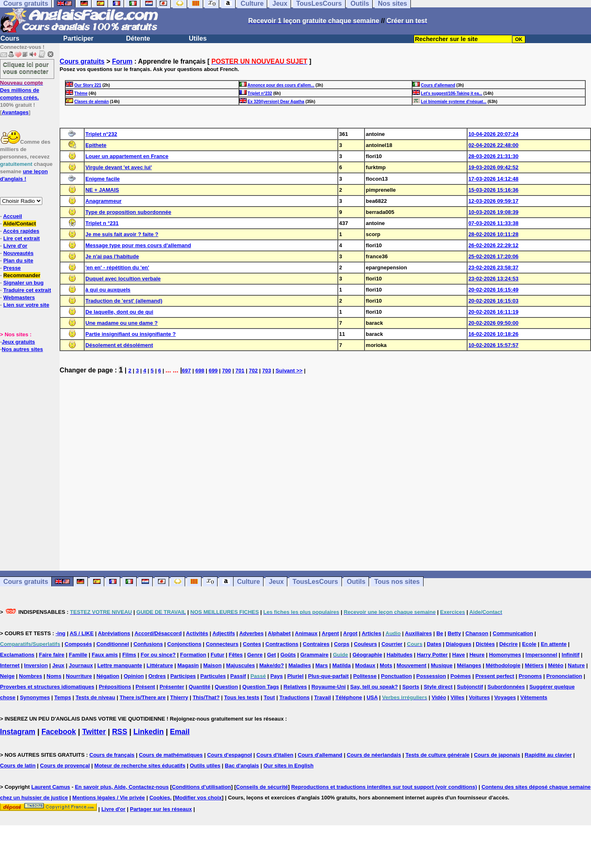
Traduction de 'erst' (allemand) (124, 301)
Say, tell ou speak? (374, 687)
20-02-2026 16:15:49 (493, 290)
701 (240, 371)
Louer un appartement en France (127, 156)
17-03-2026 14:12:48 (493, 179)
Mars (321, 665)
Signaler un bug (23, 283)
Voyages (505, 697)
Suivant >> (289, 371)
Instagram (18, 732)
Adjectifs (224, 633)
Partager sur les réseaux (161, 809)
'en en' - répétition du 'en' (117, 268)
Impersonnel (541, 655)
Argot (350, 633)
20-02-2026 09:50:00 (493, 323)
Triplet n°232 (260, 93)
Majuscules (241, 665)
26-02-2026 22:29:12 (493, 245)
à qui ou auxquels (108, 290)
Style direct (438, 687)
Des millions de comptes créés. (22, 90)
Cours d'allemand (438, 85)
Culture (248, 582)
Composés (78, 644)
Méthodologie (503, 665)
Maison (212, 665)
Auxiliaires (418, 633)
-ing (60, 633)
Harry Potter (432, 655)
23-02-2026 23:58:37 (493, 268)
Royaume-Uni (329, 687)
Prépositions (115, 687)
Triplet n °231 (102, 223)
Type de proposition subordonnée (128, 212)
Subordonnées (506, 687)
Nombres (30, 676)
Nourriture (79, 676)
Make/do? (272, 665)
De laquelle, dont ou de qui (119, 312)
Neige (7, 676)
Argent (330, 633)
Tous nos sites (397, 582)
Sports (411, 687)
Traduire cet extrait (27, 290)
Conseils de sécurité (262, 787)
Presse (12, 268)
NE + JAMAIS (102, 190)
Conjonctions (184, 644)
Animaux (306, 633)
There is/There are (143, 697)
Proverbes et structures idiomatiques (47, 687)
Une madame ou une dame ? (121, 323)
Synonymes (35, 697)
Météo (556, 665)
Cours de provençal (65, 766)
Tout (269, 697)
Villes (458, 697)
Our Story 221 (88, 85)
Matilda (342, 665)
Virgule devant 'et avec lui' (119, 167)
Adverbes (251, 633)
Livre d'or (15, 246)
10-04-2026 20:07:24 (493, 134)
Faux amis (105, 655)
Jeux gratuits (18, 342)
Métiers (534, 665)
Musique (442, 665)
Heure (477, 655)
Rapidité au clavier (548, 755)
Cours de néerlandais (374, 755)
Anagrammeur (103, 201)
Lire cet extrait (22, 238)
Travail (322, 697)
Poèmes (460, 676)
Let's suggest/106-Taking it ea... (452, 93)
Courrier (392, 644)
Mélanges (469, 665)
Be (440, 633)
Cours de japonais (497, 755)
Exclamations (17, 655)
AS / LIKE (82, 633)
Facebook (59, 732)
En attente (554, 644)
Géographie (367, 655)
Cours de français (112, 755)
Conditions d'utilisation (202, 787)
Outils (356, 582)
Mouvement (412, 665)
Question (226, 687)
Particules (213, 676)
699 (213, 371)
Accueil (12, 216)
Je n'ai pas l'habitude (112, 256)
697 (186, 371)
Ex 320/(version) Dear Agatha (276, 102)
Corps (342, 644)
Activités (197, 633)
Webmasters (19, 297)
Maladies (300, 665)
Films (129, 655)
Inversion (36, 665)
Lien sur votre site (26, 305)
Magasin (188, 665)
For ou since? (158, 655)
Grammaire (315, 655)
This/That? (206, 697)
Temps (63, 697)
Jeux (276, 582)
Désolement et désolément (119, 345)
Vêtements (534, 697)
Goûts (288, 655)
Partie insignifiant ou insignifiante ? (131, 334)
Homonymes (505, 655)
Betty (455, 633)
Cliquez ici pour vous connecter (26, 68)
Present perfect (495, 676)
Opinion (134, 676)
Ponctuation (396, 676)
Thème (81, 93)
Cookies (160, 798)
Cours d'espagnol (230, 755)
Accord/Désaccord (158, 633)
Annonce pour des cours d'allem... (281, 85)
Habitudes (400, 655)
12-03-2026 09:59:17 (493, 201)
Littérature (160, 665)
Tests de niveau (95, 697)
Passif (238, 676)
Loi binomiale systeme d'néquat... (454, 102)
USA (372, 697)
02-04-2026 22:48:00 (493, 145)
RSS (120, 732)
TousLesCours (315, 582)
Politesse (365, 676)
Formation (193, 655)
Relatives (295, 687)
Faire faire (52, 655)
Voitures (479, 697)
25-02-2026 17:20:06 (493, 256)
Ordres (157, 676)
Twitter (94, 732)
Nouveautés (18, 253)
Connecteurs (222, 644)
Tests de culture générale (438, 755)
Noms (54, 676)
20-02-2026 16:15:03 (493, 301)
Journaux (81, 665)
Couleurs (365, 644)
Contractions (282, 644)
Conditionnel (113, 644)
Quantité (200, 687)
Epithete (96, 145)
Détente (138, 38)
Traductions (295, 697)
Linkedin (149, 732)
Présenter (172, 687)
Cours (10, 38)
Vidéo (439, 697)
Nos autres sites (22, 349)
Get (272, 655)
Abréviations (114, 633)
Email (180, 732)
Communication (513, 633)
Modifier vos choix (198, 798)
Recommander (22, 275)
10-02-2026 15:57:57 (493, 345)
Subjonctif (470, 687)
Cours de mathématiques (171, 755)
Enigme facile (103, 179)
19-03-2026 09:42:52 (493, 167)
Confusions (148, 644)
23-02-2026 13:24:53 (493, 279)
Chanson (477, 633)
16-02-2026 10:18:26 (493, 334)
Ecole (529, 644)
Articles (371, 633)
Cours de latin (18, 766)
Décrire (508, 644)
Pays (277, 676)
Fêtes (236, 655)
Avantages (15, 112)
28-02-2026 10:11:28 (493, 234)
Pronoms (530, 676)
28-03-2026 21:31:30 (493, 156)
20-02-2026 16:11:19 (493, 312)
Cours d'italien (275, 755)
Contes (252, 644)
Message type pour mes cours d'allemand (138, 245)
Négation (108, 676)
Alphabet (279, 633)
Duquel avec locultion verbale (123, 279)
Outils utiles (205, 766)
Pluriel (295, 676)
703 (267, 371)
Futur (217, 655)
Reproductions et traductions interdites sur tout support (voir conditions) (384, 787)
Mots (386, 665)
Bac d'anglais (242, 766)
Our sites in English (289, 766)
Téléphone (349, 697)
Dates (434, 644)
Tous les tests (242, 697)
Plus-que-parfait (329, 676)
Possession (431, 676)
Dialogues (458, 644)
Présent (145, 687)
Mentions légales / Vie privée (109, 798)
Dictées (485, 644)
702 (253, 371)
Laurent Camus (51, 787)
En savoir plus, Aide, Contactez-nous (122, 787)
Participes (183, 676)
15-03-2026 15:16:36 (493, 190)
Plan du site (18, 261)
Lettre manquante (120, 665)
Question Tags (261, 687)
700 (227, 371)
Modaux (365, 665)
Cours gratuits (82, 61)
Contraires (316, 644)
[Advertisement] (325, 476)
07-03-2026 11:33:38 (493, 223)
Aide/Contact (19, 224)
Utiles (198, 38)
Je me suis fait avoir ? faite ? (122, 234)
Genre (255, 655)
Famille (78, 655)
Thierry (179, 697)
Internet (10, 665)
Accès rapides (21, 231)
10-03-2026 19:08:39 (493, 212)
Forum (122, 61)
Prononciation (564, 676)
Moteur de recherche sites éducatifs (140, 766)
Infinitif (571, 655)
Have (459, 655)
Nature (576, 665)
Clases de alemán (92, 102)
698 (200, 371)
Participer (78, 38)
